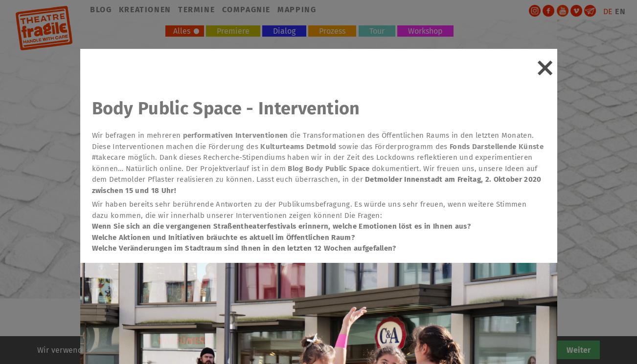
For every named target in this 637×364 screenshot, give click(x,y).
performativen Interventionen (236, 135)
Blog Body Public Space (329, 169)
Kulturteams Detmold (298, 147)
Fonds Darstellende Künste (497, 147)
